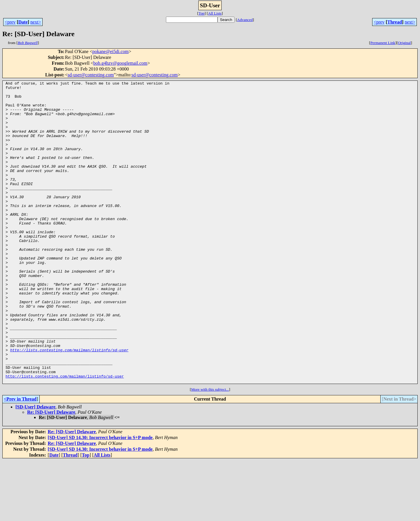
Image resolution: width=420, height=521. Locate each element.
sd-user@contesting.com (91, 75)
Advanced (245, 20)
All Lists (215, 13)
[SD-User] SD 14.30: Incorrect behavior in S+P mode (100, 498)
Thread (395, 22)
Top (201, 13)
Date (23, 22)
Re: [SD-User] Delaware (51, 472)
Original (404, 43)
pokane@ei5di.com (111, 51)
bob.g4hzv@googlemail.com (120, 63)
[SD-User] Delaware (35, 467)
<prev (10, 22)
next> (36, 22)
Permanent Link (383, 43)
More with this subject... (210, 450)
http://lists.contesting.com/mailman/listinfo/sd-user (69, 404)
